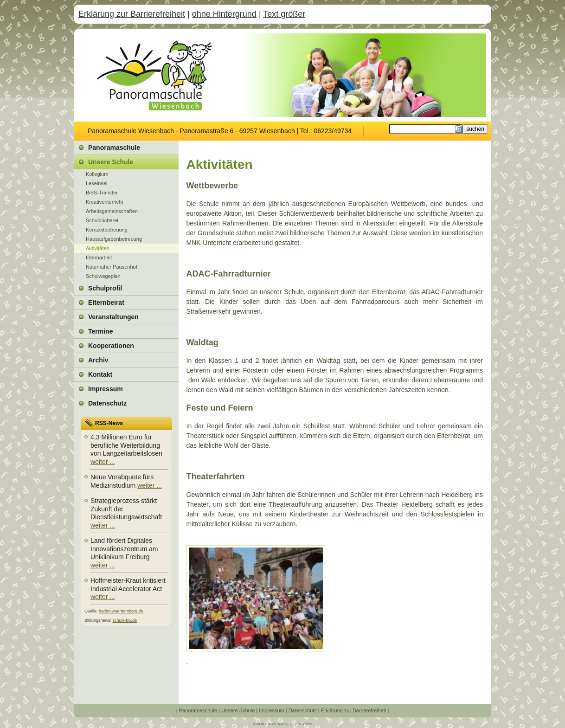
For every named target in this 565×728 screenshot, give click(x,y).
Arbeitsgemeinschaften (112, 211)
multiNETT (286, 724)
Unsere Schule (239, 710)
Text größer (284, 14)
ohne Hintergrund (224, 14)
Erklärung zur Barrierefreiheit (132, 14)
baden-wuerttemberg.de (121, 611)
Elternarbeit (99, 258)
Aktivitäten (98, 248)
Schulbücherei (102, 220)
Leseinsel (96, 183)
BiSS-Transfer (102, 193)
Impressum (271, 710)
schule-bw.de (125, 620)
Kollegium (97, 174)
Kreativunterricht (104, 202)
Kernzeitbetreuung (107, 230)
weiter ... (103, 462)
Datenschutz (303, 710)
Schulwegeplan (103, 276)
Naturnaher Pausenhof (112, 267)
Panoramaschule (198, 710)
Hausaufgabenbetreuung (114, 239)
